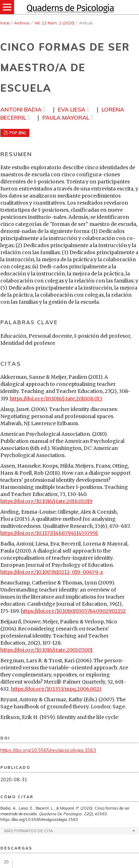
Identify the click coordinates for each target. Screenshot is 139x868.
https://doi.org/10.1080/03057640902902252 (73, 611)
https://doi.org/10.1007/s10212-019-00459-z (52, 572)
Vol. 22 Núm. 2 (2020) (54, 23)
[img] (69, 7)
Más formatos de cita (29, 831)
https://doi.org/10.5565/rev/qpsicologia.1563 (48, 750)
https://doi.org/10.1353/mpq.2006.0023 (56, 689)
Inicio (5, 23)
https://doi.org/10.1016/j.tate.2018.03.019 (46, 501)
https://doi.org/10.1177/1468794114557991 (49, 533)
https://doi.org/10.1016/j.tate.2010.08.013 (56, 399)
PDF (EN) (17, 133)
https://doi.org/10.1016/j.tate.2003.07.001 (47, 650)
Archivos (22, 23)
